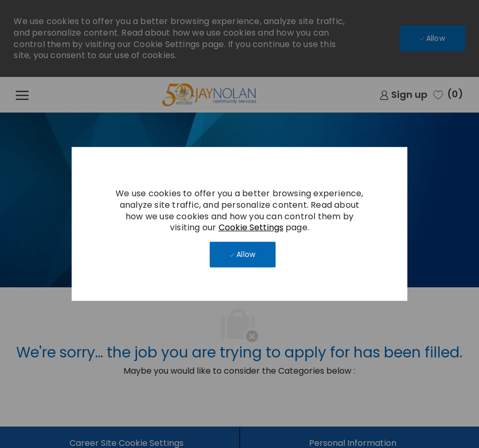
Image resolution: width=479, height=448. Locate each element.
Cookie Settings (251, 227)
